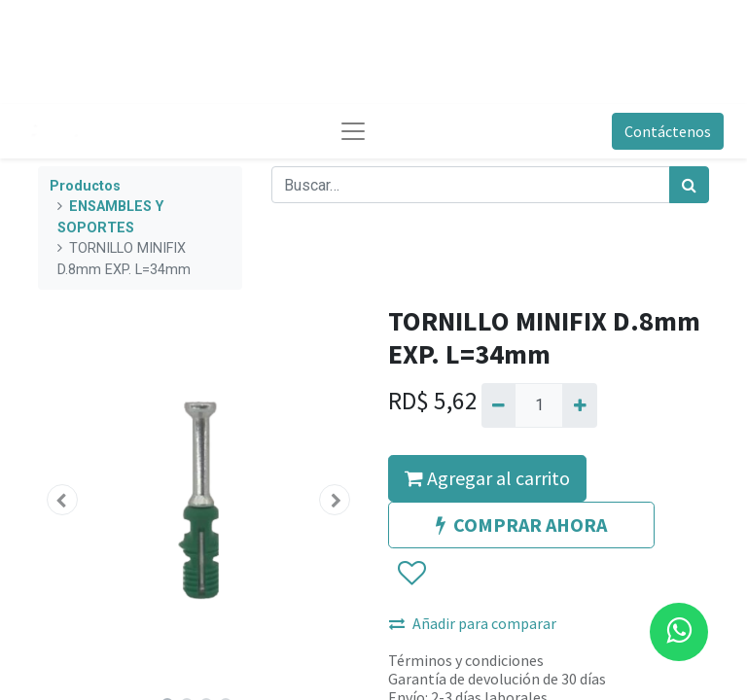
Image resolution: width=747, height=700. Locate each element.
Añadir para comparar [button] (473, 623)
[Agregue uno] (579, 405)
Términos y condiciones (466, 660)
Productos (85, 186)
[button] (62, 500)
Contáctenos (668, 131)
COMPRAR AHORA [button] (521, 525)
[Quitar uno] (498, 405)
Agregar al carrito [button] (487, 478)
